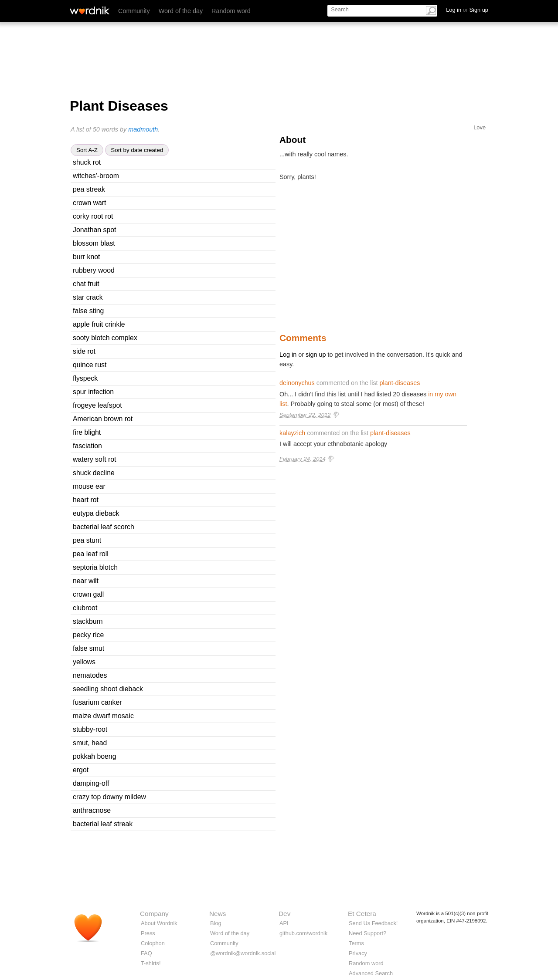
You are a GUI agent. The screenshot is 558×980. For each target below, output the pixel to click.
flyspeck (85, 378)
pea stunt (87, 540)
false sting (88, 311)
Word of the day (181, 11)
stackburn (88, 621)
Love (480, 127)
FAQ (146, 953)
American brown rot (103, 419)
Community (134, 11)
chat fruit (86, 284)
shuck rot (87, 162)
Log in (288, 355)
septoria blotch (95, 567)
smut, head (90, 743)
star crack (88, 297)
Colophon (153, 943)
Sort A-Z (87, 150)
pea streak (89, 189)
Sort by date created (137, 150)
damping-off (91, 783)
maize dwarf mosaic (103, 716)
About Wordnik (159, 923)
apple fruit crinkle (99, 324)
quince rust (90, 365)
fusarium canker (97, 702)
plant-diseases (400, 383)
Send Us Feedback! (373, 923)
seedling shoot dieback (108, 689)
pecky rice (88, 635)
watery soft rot (94, 459)
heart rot (86, 500)
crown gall (88, 594)
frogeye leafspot (97, 405)
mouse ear (89, 486)
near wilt (86, 581)
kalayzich (292, 433)
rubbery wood (94, 270)
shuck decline (94, 473)
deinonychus (297, 383)
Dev (284, 914)
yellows (84, 662)
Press (148, 933)
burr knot (86, 257)
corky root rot (93, 216)
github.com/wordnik (303, 933)
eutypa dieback (96, 513)
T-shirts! (151, 963)
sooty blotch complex (105, 338)
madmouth (143, 129)
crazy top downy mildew (109, 797)
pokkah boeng (94, 756)
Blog (216, 923)
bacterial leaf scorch (104, 527)
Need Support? (367, 933)
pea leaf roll (91, 554)
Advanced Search (371, 973)
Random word (231, 11)
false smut (88, 648)
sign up (316, 355)
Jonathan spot (94, 230)
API (284, 923)
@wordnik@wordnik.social (243, 953)
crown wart (90, 203)
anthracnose (92, 810)
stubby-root (90, 729)
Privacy (358, 953)
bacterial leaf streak (103, 824)
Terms (356, 943)
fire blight (87, 432)
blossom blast (94, 243)
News (218, 914)
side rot (84, 351)
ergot (81, 770)
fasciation (87, 446)
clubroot (85, 608)
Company (154, 914)
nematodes (90, 675)
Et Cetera (362, 914)
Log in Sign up (467, 10)
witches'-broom (96, 176)
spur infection (93, 392)
